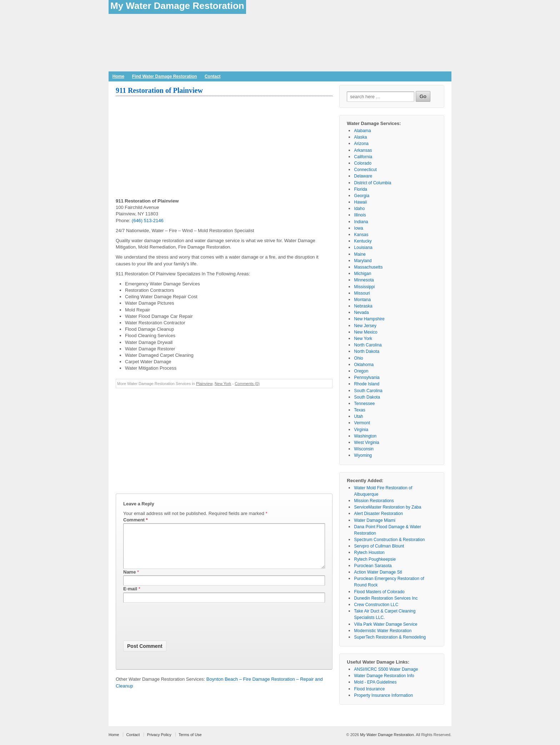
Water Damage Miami (375, 520)
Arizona (361, 144)
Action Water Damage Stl (378, 572)
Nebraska (363, 306)
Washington (365, 436)
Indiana (361, 222)
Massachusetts (368, 267)
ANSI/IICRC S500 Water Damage (386, 669)
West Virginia (366, 442)
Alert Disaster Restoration (378, 514)
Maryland (363, 261)
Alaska (360, 137)
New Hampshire (369, 319)
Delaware (363, 176)
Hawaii (360, 202)
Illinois (360, 215)
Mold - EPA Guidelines (375, 682)
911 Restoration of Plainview (159, 90)
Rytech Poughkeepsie (375, 559)
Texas (359, 410)
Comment (136, 520)
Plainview (204, 384)
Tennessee (364, 404)
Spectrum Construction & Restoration (389, 540)
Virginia (361, 430)
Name (129, 581)
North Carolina (368, 345)
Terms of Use (190, 735)
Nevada (361, 312)
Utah (358, 416)
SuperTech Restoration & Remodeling (390, 637)
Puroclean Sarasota (373, 566)
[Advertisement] (224, 148)
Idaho (359, 209)
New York (223, 384)
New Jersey (365, 326)
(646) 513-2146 (148, 221)
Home (118, 76)
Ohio (358, 358)
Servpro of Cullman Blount (379, 546)
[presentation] (177, 632)
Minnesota (364, 280)
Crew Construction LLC (376, 605)
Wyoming (363, 455)
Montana (362, 300)
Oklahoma (364, 365)
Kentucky (363, 241)
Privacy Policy (159, 735)
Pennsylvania (367, 377)
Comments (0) (247, 384)
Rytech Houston (369, 552)
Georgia (362, 196)
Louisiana (363, 247)
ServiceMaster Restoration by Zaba (387, 507)
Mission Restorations (374, 501)
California (363, 157)
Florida (361, 189)
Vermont (362, 423)
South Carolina (368, 391)
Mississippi (364, 287)
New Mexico (366, 332)
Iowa (358, 228)
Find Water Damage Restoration (165, 76)
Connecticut (365, 170)
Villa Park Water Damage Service (386, 624)
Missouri (362, 293)
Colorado (363, 163)
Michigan (362, 274)
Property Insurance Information (383, 695)
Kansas (361, 235)
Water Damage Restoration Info (384, 676)
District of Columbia (372, 183)
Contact (213, 76)
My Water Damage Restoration (177, 6)
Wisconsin (364, 449)
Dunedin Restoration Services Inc (386, 598)
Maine (360, 254)
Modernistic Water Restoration (383, 631)
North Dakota (367, 351)
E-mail (130, 597)
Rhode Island (367, 384)
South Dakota (367, 397)
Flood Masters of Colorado (379, 592)
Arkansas (363, 150)
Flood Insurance (369, 689)
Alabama (362, 131)
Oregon (361, 371)
